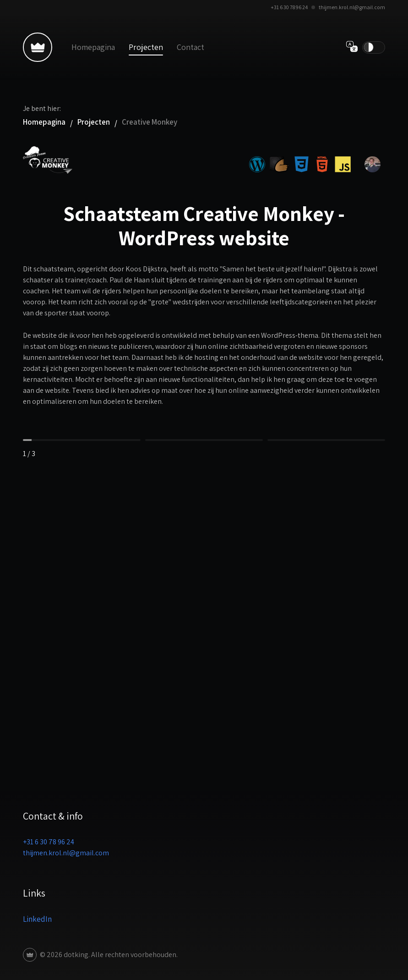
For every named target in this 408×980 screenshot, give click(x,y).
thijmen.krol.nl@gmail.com (352, 7)
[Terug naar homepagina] (38, 47)
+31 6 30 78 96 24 (289, 7)
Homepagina (93, 47)
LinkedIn (37, 919)
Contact (190, 47)
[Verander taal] (352, 47)
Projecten (146, 47)
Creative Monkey (150, 122)
